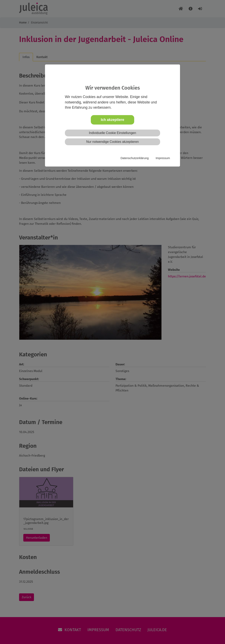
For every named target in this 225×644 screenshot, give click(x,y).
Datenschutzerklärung (135, 158)
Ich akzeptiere (112, 120)
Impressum (163, 158)
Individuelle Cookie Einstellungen (113, 133)
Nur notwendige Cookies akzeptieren (112, 142)
